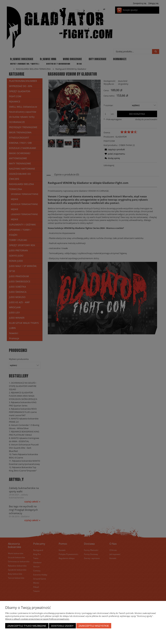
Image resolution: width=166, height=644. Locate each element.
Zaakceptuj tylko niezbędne (27, 626)
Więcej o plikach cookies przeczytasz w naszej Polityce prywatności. (37, 619)
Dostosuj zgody (62, 626)
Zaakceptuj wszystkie (94, 626)
